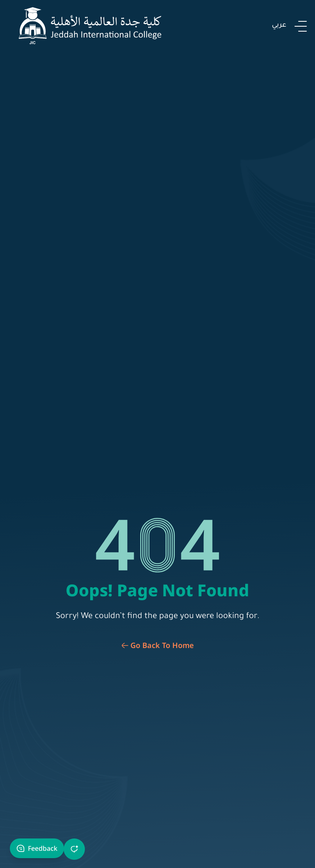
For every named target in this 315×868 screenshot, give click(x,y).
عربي (279, 25)
